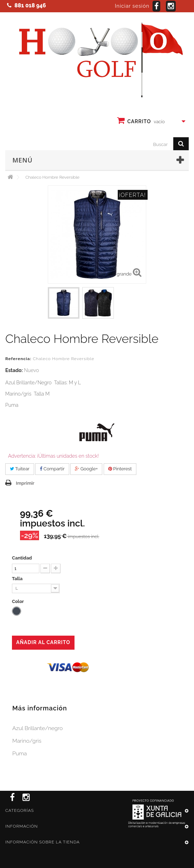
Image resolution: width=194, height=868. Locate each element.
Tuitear (20, 469)
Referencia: (18, 359)
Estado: (14, 370)
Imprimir (25, 483)
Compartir (52, 469)
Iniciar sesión (132, 6)
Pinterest (120, 469)
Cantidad (22, 558)
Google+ (86, 469)
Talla (18, 579)
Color (18, 601)
